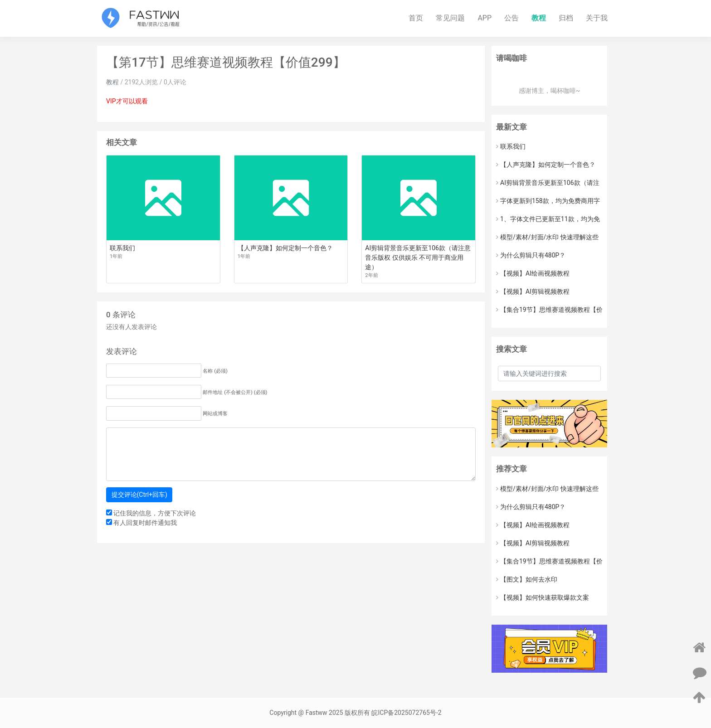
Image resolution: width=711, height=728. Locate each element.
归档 (566, 18)
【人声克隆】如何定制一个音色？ (546, 165)
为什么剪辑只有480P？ (531, 255)
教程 (539, 18)
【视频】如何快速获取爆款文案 (543, 597)
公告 (511, 18)
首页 (416, 18)
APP (485, 18)
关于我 (597, 18)
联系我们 (511, 146)
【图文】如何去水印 (527, 579)
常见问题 (450, 18)
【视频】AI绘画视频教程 (533, 273)
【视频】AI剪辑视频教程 (533, 291)
